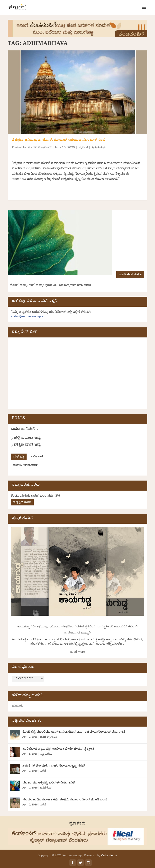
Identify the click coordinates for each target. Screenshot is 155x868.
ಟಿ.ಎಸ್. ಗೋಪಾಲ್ (40, 148)
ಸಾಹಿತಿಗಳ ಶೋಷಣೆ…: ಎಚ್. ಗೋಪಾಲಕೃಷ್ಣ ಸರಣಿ (54, 766)
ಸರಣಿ (43, 771)
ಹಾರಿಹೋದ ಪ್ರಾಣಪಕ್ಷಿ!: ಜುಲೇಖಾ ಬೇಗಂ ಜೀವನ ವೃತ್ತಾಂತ (58, 749)
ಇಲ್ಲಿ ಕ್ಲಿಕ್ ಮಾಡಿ (22, 503)
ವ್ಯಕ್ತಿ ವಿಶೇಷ (46, 754)
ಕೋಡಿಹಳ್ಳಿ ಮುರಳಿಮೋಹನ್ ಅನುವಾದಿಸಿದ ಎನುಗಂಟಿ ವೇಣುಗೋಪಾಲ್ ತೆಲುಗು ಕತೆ (74, 732)
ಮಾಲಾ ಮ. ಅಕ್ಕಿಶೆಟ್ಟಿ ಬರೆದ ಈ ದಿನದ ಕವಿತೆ (49, 783)
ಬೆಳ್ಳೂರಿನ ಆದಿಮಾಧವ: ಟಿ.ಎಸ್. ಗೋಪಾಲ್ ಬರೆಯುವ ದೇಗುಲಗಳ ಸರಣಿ (59, 140)
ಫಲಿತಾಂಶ (37, 457)
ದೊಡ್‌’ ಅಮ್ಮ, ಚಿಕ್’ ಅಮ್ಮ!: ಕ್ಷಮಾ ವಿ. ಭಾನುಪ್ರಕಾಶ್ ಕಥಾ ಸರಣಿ (50, 286)
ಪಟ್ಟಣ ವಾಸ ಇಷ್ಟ (27, 445)
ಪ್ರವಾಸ (83, 148)
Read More (77, 652)
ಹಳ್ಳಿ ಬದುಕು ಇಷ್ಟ (27, 438)
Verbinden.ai (109, 856)
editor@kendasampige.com (30, 317)
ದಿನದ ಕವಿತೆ (46, 788)
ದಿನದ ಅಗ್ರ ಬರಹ (49, 737)
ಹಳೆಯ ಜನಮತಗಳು (26, 466)
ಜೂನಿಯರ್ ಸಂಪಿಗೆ (130, 275)
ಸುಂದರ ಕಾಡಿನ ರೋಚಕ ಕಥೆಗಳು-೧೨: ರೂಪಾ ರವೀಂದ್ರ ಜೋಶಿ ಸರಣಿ (65, 800)
